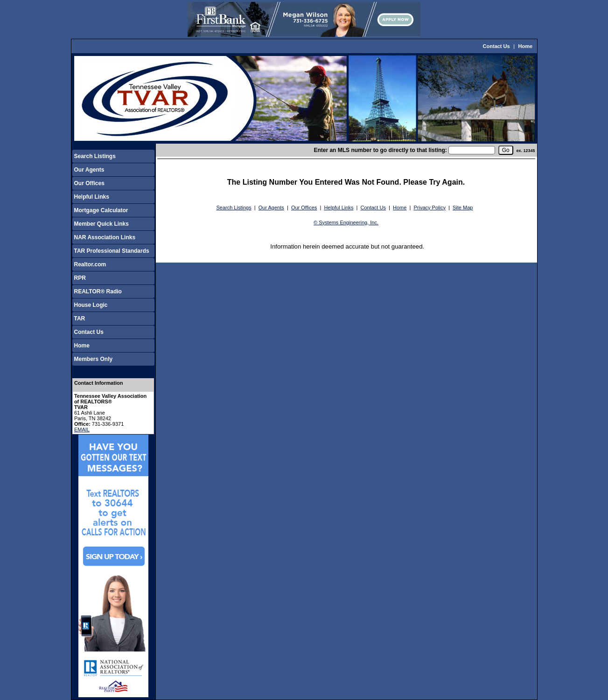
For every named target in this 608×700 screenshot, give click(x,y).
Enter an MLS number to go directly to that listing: (380, 150)
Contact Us (496, 46)
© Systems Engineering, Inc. (346, 222)
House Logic (91, 305)
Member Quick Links (101, 224)
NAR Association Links (105, 237)
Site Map (463, 208)
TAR (80, 319)
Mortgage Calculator (101, 210)
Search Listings (95, 156)
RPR (80, 278)
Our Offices (89, 183)
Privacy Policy (429, 208)
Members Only (94, 359)
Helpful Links (92, 197)
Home (526, 46)
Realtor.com (90, 264)
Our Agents (89, 170)
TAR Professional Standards (112, 251)
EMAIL (82, 430)
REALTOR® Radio (98, 291)
